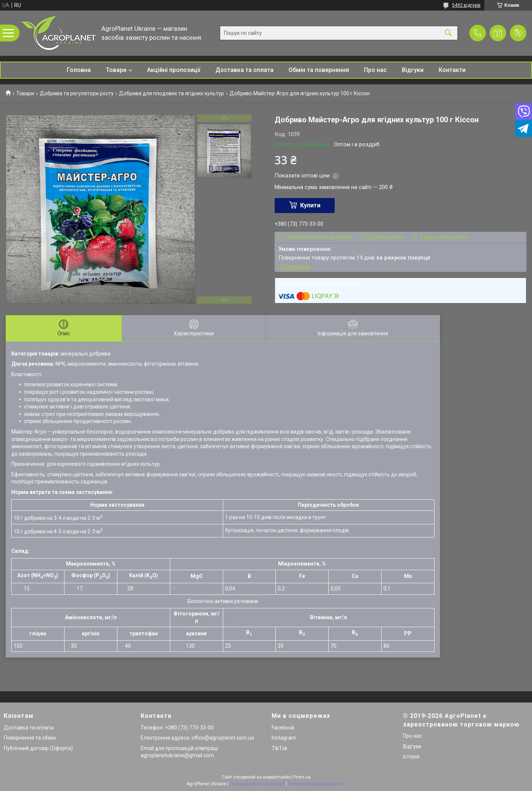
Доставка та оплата (244, 70)
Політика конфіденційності (317, 784)
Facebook (283, 728)
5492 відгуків (466, 5)
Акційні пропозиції (174, 70)
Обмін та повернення (319, 70)
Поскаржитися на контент (257, 784)
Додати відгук (518, 33)
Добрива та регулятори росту (77, 93)
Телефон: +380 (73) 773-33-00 (177, 728)
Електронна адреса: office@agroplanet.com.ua (197, 738)
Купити (310, 205)
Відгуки (413, 70)
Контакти (452, 70)
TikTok (280, 748)
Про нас (375, 70)
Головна (79, 70)
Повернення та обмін (30, 738)
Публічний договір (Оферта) (38, 748)
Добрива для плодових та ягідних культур (171, 93)
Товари (116, 70)
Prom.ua (302, 777)
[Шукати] (448, 33)
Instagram (284, 738)
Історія (411, 756)
